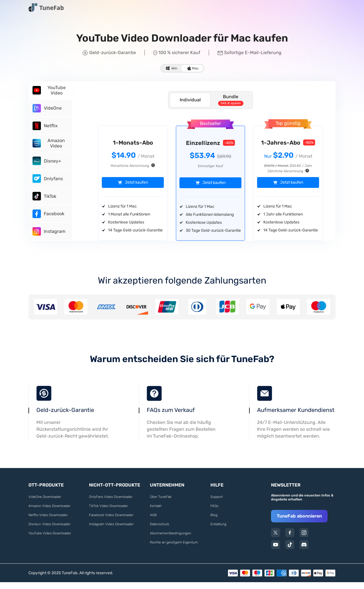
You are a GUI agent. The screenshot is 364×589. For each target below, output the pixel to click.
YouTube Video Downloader (50, 540)
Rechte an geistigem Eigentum (174, 549)
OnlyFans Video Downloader (111, 504)
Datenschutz (160, 531)
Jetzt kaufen (136, 183)
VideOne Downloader (45, 504)
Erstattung (218, 531)
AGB (153, 522)
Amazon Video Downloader (49, 513)
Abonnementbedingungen (170, 540)
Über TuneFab (161, 504)
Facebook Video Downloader (111, 522)
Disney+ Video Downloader (49, 531)
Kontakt (156, 513)
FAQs (214, 513)
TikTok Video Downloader (108, 513)
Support (217, 504)
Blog (214, 522)
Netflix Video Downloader (48, 522)
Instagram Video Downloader (111, 531)
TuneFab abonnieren (299, 523)
